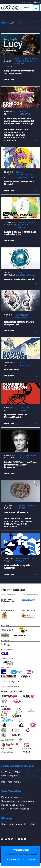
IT (35, 2)
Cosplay (14, 810)
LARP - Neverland (10, 814)
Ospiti (4, 829)
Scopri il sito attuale (20, 859)
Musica (5, 810)
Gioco (24, 806)
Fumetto (5, 802)
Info (23, 2)
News (11, 829)
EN (38, 2)
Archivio (18, 787)
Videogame (17, 802)
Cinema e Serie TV (10, 806)
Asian (31, 806)
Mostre (19, 829)
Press (28, 2)
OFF (26, 829)
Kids (22, 810)
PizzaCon (25, 814)
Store (32, 829)
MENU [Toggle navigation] (27, 8)
